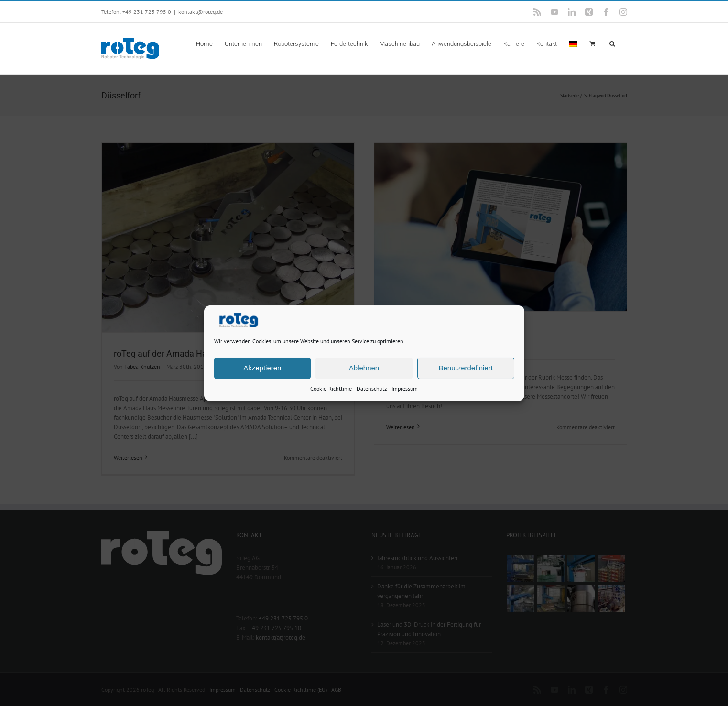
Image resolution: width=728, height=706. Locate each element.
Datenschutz (372, 388)
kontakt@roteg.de (201, 12)
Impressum (405, 388)
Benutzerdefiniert (465, 368)
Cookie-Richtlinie (331, 388)
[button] (612, 43)
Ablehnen (364, 368)
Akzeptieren (262, 368)
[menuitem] (573, 43)
